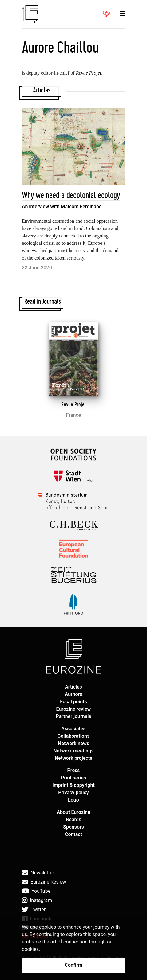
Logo (73, 800)
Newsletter (38, 873)
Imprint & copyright (73, 785)
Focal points (73, 702)
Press (74, 770)
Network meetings (73, 751)
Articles (73, 687)
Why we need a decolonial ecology (71, 195)
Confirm (73, 965)
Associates (73, 729)
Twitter (34, 910)
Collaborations (73, 736)
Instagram (37, 900)
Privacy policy (73, 793)
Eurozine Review (44, 882)
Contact (73, 834)
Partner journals (73, 716)
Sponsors (73, 827)
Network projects (74, 758)
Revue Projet (74, 404)
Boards (74, 820)
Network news (73, 743)
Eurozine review (74, 709)
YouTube (36, 891)
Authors (74, 694)
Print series (73, 778)
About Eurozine (73, 812)
